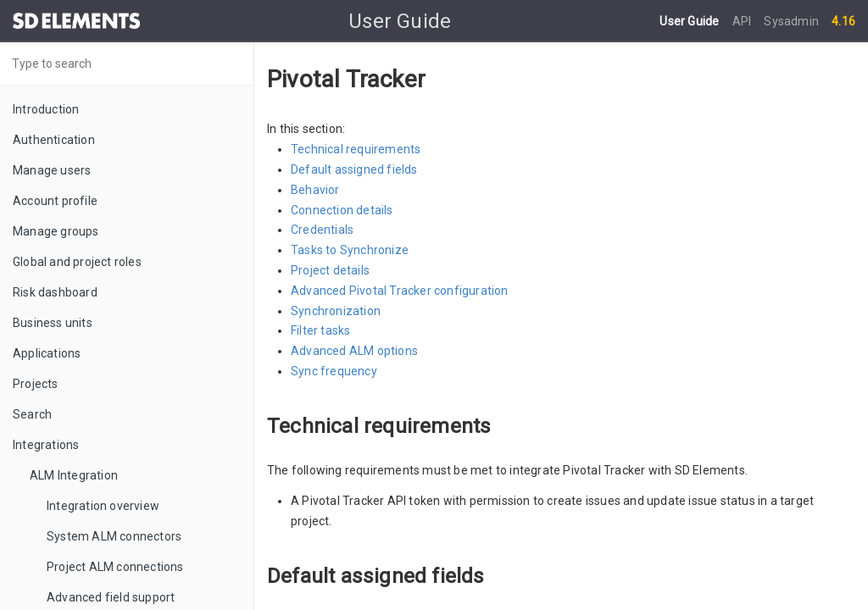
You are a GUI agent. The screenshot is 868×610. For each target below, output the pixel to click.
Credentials (322, 230)
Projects (36, 384)
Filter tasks (320, 330)
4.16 (843, 21)
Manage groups (56, 231)
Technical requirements (356, 149)
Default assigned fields (354, 169)
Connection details (342, 210)
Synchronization (336, 311)
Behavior (315, 190)
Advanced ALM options (354, 351)
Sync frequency (334, 371)
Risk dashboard (55, 292)
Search (32, 414)
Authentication (54, 140)
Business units (53, 323)
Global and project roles (77, 262)
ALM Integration (74, 475)
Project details (330, 270)
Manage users (52, 170)
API (743, 21)
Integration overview (103, 506)
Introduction (46, 109)
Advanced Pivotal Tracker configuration (400, 291)
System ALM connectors (114, 536)
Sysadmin (791, 21)
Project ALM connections (115, 567)
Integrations (46, 445)
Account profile (55, 201)
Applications (47, 353)
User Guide (690, 21)
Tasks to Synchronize (350, 250)
